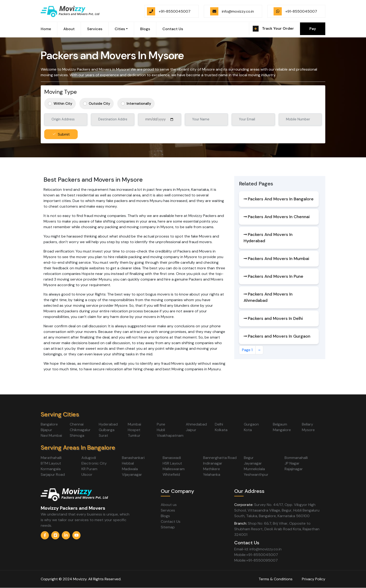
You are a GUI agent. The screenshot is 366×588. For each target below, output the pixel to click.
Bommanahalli (296, 458)
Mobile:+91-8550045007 (256, 555)
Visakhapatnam (170, 435)
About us (169, 505)
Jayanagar (253, 463)
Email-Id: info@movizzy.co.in (258, 549)
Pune (161, 424)
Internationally (139, 104)
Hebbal (128, 463)
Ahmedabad (196, 424)
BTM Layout (51, 463)
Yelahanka (212, 474)
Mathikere (212, 469)
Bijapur (46, 430)
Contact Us (173, 29)
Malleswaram (174, 469)
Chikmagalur (80, 430)
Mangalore (282, 430)
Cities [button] (120, 29)
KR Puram (89, 469)
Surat (103, 435)
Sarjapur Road (53, 474)
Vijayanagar (132, 474)
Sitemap (168, 527)
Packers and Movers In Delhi (275, 318)
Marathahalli (51, 458)
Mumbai (134, 424)
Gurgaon (251, 424)
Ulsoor (87, 474)
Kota (248, 430)
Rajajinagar (294, 469)
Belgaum (280, 424)
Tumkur (134, 435)
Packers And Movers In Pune (276, 276)
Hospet (134, 430)
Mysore (308, 430)
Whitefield (171, 474)
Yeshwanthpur (256, 474)
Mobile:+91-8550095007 (256, 560)
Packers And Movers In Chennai (279, 217)
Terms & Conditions (276, 579)
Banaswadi (172, 458)
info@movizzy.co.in (238, 11)
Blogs (145, 29)
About (69, 29)
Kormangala (51, 469)
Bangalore (49, 424)
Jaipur (191, 430)
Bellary (307, 424)
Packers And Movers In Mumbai (278, 259)
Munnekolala (254, 469)
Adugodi (89, 458)
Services (95, 29)
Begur (249, 458)
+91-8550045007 (175, 11)
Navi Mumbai (51, 435)
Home (46, 29)
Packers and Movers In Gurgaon (279, 336)
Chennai (77, 424)
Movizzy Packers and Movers (73, 508)
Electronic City (94, 463)
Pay (313, 29)
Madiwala (130, 469)
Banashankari (133, 458)
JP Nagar (292, 463)
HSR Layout (172, 463)
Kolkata (221, 430)
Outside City (99, 104)
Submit (64, 134)
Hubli (161, 430)
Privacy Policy (314, 579)
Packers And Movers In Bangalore (281, 199)
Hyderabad (108, 424)
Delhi (219, 424)
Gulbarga (107, 430)
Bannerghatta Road (220, 458)
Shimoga (77, 435)
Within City (63, 104)
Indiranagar (213, 463)
